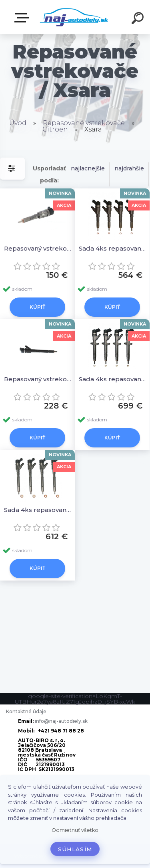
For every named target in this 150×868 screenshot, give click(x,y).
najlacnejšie (88, 168)
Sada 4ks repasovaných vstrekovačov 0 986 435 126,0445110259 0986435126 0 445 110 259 (39, 510)
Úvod (18, 123)
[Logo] (74, 17)
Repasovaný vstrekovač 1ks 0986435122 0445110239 (39, 379)
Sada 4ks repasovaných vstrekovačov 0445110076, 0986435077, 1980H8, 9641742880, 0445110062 (113, 248)
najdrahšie (129, 168)
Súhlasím (75, 849)
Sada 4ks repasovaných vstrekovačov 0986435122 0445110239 (113, 379)
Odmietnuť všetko (75, 830)
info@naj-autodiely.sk (61, 721)
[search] (139, 19)
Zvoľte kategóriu (23, 18)
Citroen (55, 129)
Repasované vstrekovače (84, 123)
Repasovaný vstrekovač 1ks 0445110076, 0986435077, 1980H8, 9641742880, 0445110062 (39, 248)
